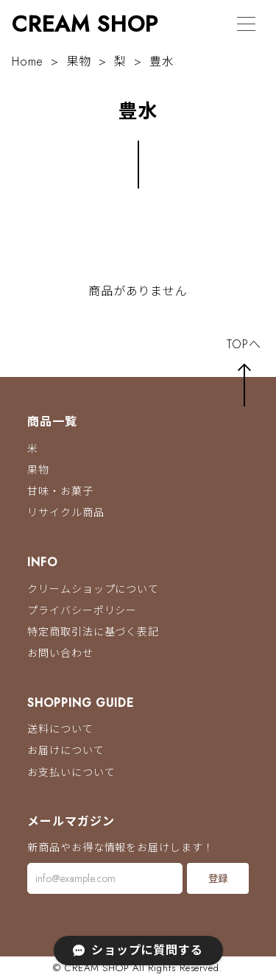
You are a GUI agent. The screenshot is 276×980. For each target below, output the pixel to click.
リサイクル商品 (66, 513)
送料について (60, 730)
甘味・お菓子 (60, 491)
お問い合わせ (60, 653)
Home (28, 61)
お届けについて (66, 751)
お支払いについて (71, 772)
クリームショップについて (93, 589)
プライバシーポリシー (82, 610)
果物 (79, 61)
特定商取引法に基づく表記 (93, 632)
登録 (218, 879)
